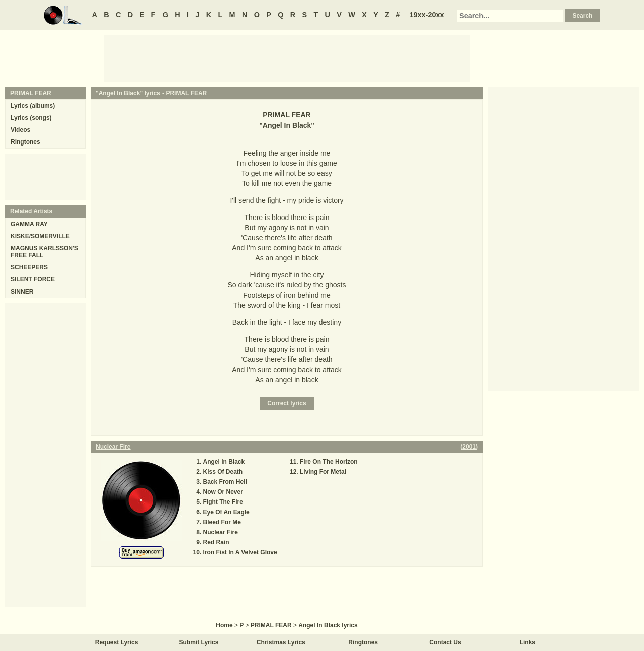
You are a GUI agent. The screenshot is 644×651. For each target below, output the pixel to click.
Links (528, 642)
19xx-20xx (427, 15)
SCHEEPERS (29, 267)
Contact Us (445, 642)
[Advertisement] (287, 58)
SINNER (22, 292)
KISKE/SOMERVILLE (40, 236)
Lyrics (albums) (33, 106)
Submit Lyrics (199, 642)
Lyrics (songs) (31, 118)
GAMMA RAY (29, 224)
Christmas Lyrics (281, 642)
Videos (20, 130)
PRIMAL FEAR (186, 93)
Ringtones (25, 142)
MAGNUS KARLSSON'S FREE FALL (45, 252)
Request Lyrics (117, 642)
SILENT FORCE (33, 279)
